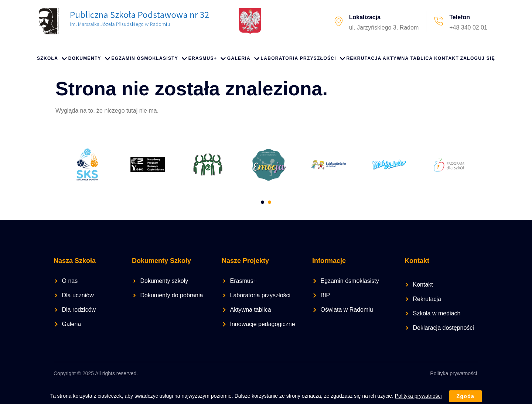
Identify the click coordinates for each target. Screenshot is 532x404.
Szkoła (52, 59)
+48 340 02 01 (468, 28)
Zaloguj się (478, 58)
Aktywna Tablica (408, 58)
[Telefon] (439, 21)
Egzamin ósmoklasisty (149, 59)
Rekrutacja (364, 58)
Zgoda (466, 396)
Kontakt (446, 58)
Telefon (460, 17)
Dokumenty (89, 59)
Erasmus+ (207, 59)
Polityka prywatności (453, 372)
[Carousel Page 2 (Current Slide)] (270, 201)
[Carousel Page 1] (262, 201)
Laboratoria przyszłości (303, 59)
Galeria (243, 59)
